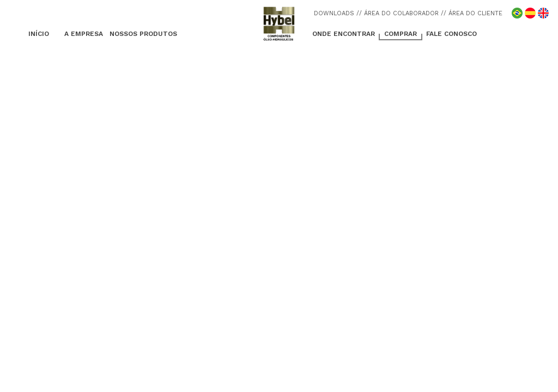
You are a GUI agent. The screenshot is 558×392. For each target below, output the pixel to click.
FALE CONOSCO (451, 34)
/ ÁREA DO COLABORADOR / (401, 13)
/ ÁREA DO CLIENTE (473, 13)
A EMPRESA (84, 34)
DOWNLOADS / (336, 13)
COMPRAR (401, 34)
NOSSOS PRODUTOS (143, 34)
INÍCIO (39, 34)
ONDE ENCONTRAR (344, 34)
